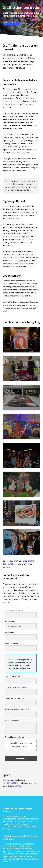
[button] (11, 23)
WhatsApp (17, 786)
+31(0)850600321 (13, 783)
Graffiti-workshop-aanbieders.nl (20, 844)
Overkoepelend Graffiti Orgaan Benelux (20, 819)
